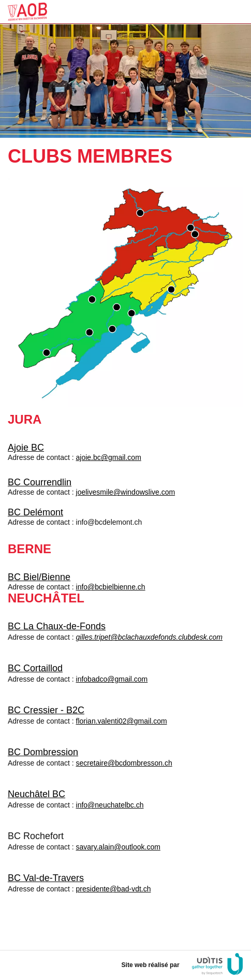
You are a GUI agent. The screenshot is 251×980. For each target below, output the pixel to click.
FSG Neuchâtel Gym (27, 12)
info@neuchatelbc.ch (110, 805)
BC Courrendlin (40, 482)
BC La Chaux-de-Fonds (57, 626)
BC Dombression (43, 752)
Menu (234, 12)
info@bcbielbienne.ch (111, 587)
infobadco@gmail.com (112, 679)
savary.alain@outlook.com (118, 847)
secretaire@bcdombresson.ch (124, 763)
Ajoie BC (26, 448)
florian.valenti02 (101, 721)
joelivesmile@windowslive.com (126, 492)
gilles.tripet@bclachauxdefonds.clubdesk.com (149, 637)
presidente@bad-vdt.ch (114, 889)
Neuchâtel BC (36, 794)
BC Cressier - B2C (46, 710)
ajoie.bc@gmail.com (109, 457)
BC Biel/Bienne (39, 577)
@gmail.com (147, 721)
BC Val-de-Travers (46, 878)
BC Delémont (35, 512)
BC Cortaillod (35, 668)
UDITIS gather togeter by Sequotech (217, 964)
